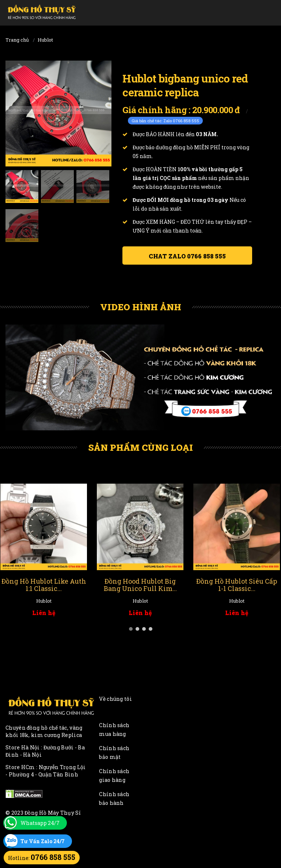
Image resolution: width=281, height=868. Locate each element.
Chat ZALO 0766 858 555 (187, 256)
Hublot (45, 40)
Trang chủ (17, 40)
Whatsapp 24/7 (40, 823)
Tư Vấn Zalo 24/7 (43, 841)
